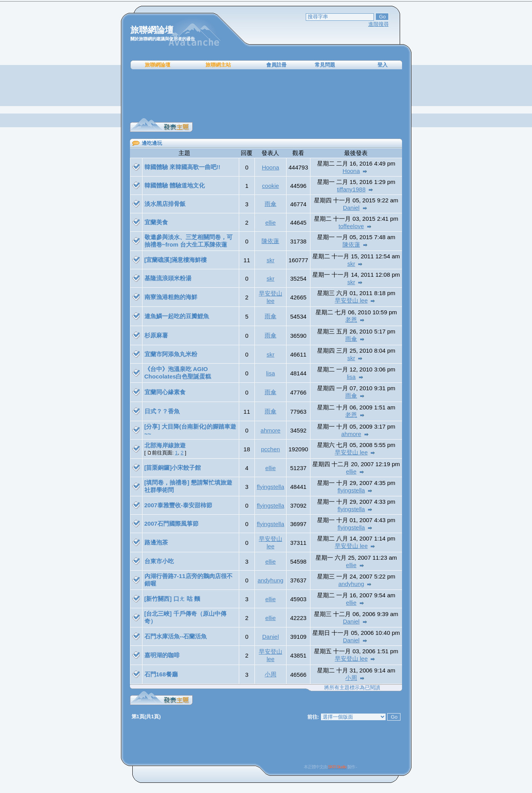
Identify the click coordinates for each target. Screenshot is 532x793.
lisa (271, 373)
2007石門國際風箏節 (171, 524)
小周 (271, 674)
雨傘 (271, 204)
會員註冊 (276, 65)
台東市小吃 (159, 561)
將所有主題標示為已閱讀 (352, 688)
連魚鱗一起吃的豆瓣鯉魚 (177, 316)
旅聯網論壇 (158, 65)
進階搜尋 (379, 24)
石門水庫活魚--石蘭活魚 (176, 636)
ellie (271, 223)
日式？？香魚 (162, 411)
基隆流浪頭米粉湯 (168, 278)
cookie (270, 186)
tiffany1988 (351, 189)
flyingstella (271, 487)
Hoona (271, 167)
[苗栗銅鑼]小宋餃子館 (173, 468)
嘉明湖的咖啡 (162, 655)
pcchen (271, 449)
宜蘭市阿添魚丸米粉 (171, 354)
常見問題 (325, 65)
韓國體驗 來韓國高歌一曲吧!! (182, 167)
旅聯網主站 (218, 65)
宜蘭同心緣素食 (165, 392)
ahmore (271, 430)
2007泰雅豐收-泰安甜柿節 (178, 505)
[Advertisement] (266, 94)
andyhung (271, 580)
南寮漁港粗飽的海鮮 (171, 297)
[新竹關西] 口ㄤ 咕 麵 (172, 599)
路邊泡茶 (156, 542)
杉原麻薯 (156, 335)
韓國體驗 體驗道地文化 (175, 185)
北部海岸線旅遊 (165, 445)
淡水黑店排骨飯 (165, 204)
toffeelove (351, 226)
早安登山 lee (351, 300)
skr (271, 260)
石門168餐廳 (161, 674)
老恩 (351, 320)
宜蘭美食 (156, 222)
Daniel (351, 208)
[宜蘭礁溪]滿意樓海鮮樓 (176, 260)
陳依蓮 (270, 241)
